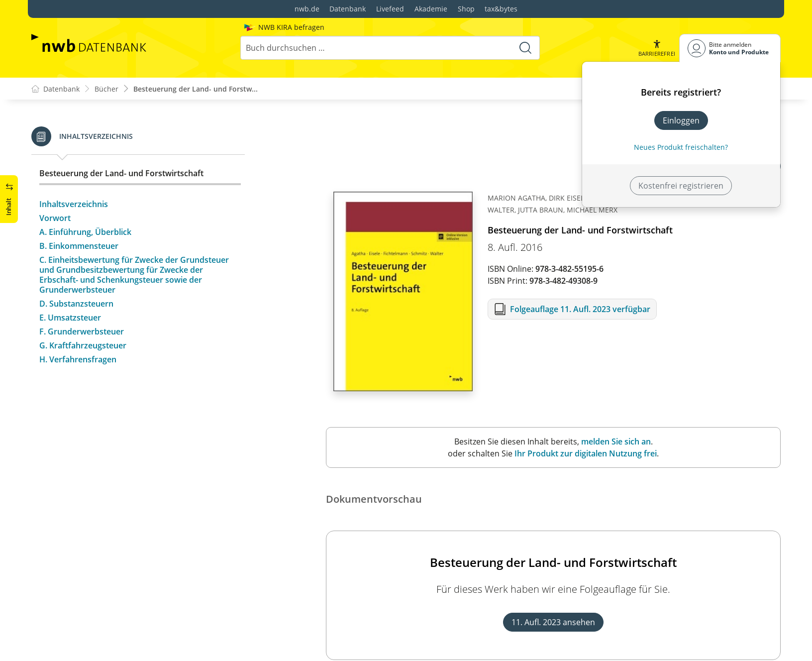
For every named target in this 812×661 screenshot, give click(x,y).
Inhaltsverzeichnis (74, 204)
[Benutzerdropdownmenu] (730, 48)
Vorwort (55, 218)
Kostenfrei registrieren (681, 186)
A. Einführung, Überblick (85, 232)
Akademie (431, 9)
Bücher (106, 89)
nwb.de (307, 9)
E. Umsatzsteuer (70, 318)
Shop (466, 9)
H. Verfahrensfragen (78, 359)
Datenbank (348, 9)
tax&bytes (501, 9)
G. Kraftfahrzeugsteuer (83, 345)
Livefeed (390, 9)
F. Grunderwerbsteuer (82, 331)
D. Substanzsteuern (76, 304)
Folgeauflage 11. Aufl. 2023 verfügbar (580, 310)
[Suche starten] (525, 48)
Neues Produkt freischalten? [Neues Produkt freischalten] (681, 147)
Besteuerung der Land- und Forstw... (196, 89)
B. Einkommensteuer (79, 246)
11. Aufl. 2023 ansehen (553, 623)
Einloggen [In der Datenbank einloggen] (681, 120)
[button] (657, 48)
